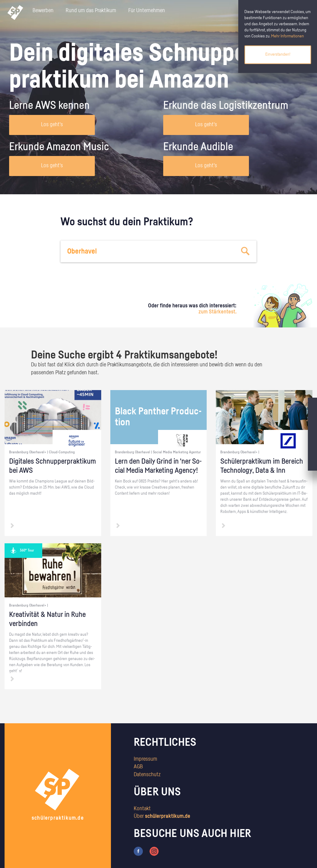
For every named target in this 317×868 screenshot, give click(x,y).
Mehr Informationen (288, 36)
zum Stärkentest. (217, 312)
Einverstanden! (278, 54)
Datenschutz (147, 775)
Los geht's (52, 125)
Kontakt (142, 809)
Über (162, 816)
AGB (138, 767)
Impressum (145, 759)
